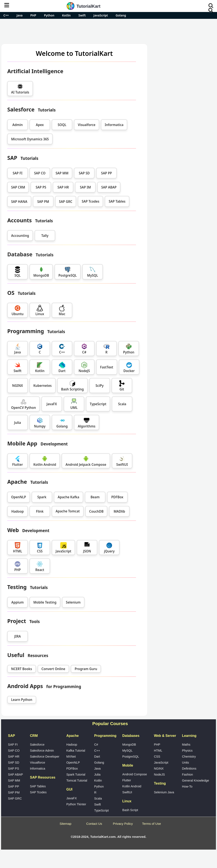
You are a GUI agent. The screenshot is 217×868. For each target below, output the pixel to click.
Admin (18, 125)
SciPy (100, 386)
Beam (95, 497)
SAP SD (84, 173)
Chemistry (189, 757)
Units (185, 763)
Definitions (189, 769)
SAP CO (40, 173)
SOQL (62, 125)
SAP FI (18, 173)
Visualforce (87, 125)
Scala (122, 404)
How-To (187, 786)
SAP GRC (66, 202)
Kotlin (66, 15)
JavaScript (101, 15)
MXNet (71, 757)
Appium (18, 602)
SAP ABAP (109, 187)
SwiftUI (127, 792)
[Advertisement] (109, 31)
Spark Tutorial (76, 775)
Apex (40, 125)
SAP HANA (19, 202)
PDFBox (117, 497)
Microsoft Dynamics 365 (30, 139)
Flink (40, 511)
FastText (107, 367)
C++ (6, 15)
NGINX (18, 386)
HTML (158, 751)
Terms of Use (152, 824)
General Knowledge (195, 780)
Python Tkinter (76, 804)
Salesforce (37, 745)
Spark (42, 497)
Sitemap (66, 824)
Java (19, 15)
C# (96, 745)
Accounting (20, 236)
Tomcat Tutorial (77, 780)
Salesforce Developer (45, 757)
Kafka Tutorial (76, 751)
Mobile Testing (45, 602)
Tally (45, 236)
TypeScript (98, 404)
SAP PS (41, 187)
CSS (157, 757)
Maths (186, 745)
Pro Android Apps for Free (183, 50)
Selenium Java (164, 792)
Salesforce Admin (42, 751)
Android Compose (135, 774)
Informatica (114, 125)
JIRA (18, 636)
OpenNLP (19, 497)
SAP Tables (38, 786)
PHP (33, 15)
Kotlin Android (132, 786)
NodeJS (159, 775)
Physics (187, 751)
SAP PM (43, 202)
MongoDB (129, 745)
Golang (121, 15)
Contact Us (94, 824)
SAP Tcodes (38, 792)
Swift (82, 15)
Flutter (127, 780)
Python (49, 15)
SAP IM (86, 187)
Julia (18, 423)
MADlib (119, 511)
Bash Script (130, 810)
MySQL (127, 751)
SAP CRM (18, 187)
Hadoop (18, 511)
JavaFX (52, 404)
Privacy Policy (123, 824)
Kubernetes (43, 386)
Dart (97, 757)
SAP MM (62, 173)
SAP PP (107, 173)
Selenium (73, 602)
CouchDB (96, 511)
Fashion (187, 775)
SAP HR (63, 187)
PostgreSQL (131, 757)
